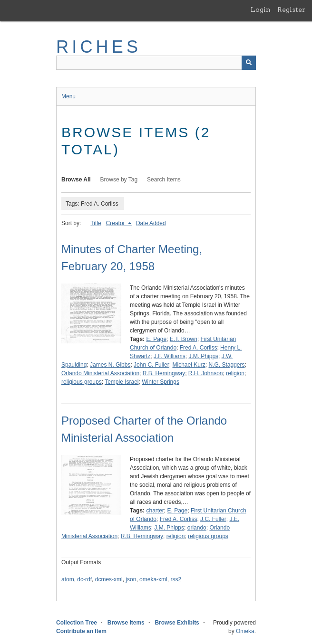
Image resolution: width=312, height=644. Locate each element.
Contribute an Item (81, 631)
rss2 (176, 579)
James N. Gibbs (110, 365)
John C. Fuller (151, 365)
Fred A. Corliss (199, 348)
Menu (68, 96)
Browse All (76, 180)
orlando (197, 528)
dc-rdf (84, 579)
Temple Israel (122, 382)
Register (291, 9)
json (131, 579)
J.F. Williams (170, 356)
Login (261, 9)
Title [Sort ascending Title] (96, 223)
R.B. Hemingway (164, 373)
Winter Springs (161, 382)
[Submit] (249, 63)
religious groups (82, 382)
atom (68, 579)
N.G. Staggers (227, 365)
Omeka (245, 631)
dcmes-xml (109, 579)
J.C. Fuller (213, 519)
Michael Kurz (189, 365)
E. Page (156, 339)
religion (235, 373)
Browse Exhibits (177, 623)
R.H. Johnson (206, 373)
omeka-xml (153, 579)
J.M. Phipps (203, 356)
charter (155, 511)
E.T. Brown (184, 339)
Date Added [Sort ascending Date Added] (151, 223)
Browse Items (126, 623)
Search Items (164, 180)
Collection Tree (77, 623)
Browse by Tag (119, 180)
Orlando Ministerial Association (100, 373)
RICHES (99, 47)
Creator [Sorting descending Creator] (116, 223)
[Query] (156, 63)
